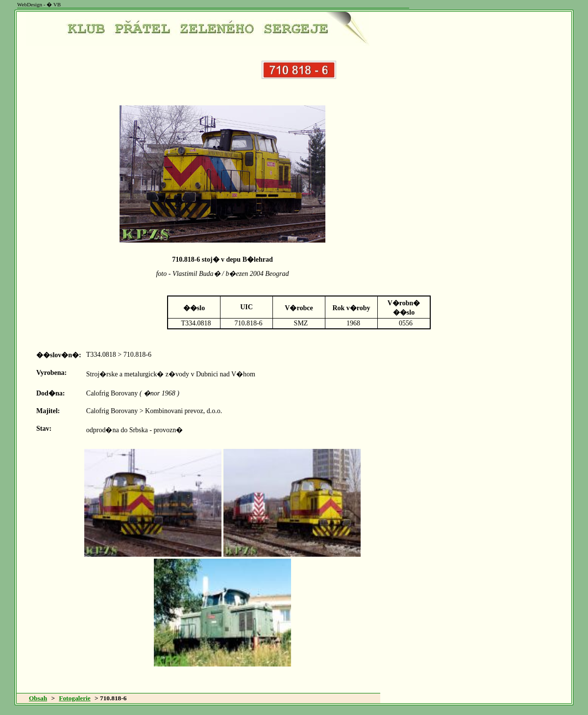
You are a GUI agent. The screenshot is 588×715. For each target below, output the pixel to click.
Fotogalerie (74, 698)
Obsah (38, 698)
